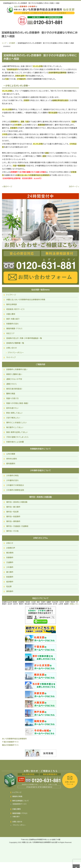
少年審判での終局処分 (15, 485)
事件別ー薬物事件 (13, 521)
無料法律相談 (12, 304)
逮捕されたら (11, 384)
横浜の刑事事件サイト (10, 745)
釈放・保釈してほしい (14, 413)
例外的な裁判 (12, 459)
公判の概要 (11, 454)
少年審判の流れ (12, 480)
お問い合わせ (12, 348)
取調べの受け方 (12, 398)
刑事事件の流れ (12, 324)
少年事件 (12, 43)
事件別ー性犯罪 (12, 512)
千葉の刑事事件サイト (10, 742)
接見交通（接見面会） (14, 389)
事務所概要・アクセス (14, 329)
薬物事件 (10, 591)
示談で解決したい (13, 418)
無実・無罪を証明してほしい (17, 432)
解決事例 (10, 553)
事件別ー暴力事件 (13, 507)
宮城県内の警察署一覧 (15, 343)
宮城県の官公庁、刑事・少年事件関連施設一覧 (24, 338)
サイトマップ (11, 357)
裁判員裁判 (11, 464)
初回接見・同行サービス (15, 309)
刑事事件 (10, 558)
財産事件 (10, 577)
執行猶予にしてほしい (15, 427)
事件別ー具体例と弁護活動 (17, 502)
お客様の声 (11, 548)
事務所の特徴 (17, 797)
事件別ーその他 (12, 531)
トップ (4, 43)
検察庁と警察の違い (14, 374)
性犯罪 (9, 587)
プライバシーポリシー (16, 353)
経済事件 (10, 582)
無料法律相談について (21, 801)
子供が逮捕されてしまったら (17, 437)
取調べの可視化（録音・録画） (17, 403)
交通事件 (10, 562)
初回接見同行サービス (20, 804)
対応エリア (10, 333)
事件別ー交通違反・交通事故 (17, 526)
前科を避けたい (12, 408)
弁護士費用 (11, 314)
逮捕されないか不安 (14, 379)
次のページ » (74, 187)
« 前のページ (7, 187)
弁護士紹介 (16, 817)
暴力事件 (10, 572)
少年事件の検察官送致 (15, 490)
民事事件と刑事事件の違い (17, 369)
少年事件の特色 (12, 476)
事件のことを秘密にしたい (17, 423)
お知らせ (10, 543)
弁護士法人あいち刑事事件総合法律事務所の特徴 (26, 300)
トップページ (11, 295)
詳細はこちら (74, 604)
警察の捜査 (11, 394)
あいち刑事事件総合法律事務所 (14, 739)
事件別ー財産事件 (13, 517)
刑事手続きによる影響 (15, 442)
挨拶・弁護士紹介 (13, 319)
